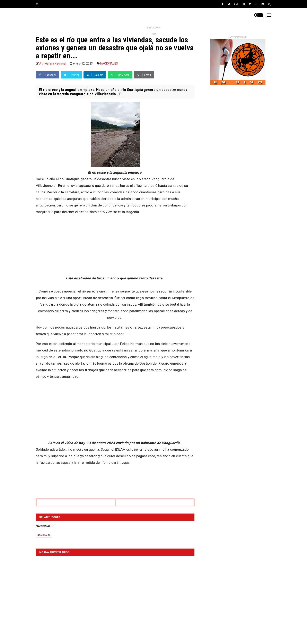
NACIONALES (109, 63)
